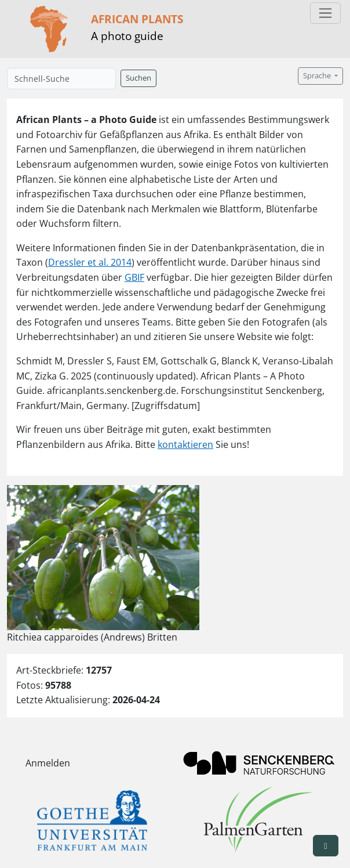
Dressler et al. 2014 (90, 262)
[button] (326, 846)
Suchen (138, 78)
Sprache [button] (318, 76)
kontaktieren (185, 444)
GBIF (134, 277)
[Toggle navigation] (325, 13)
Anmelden (48, 763)
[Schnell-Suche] (61, 79)
